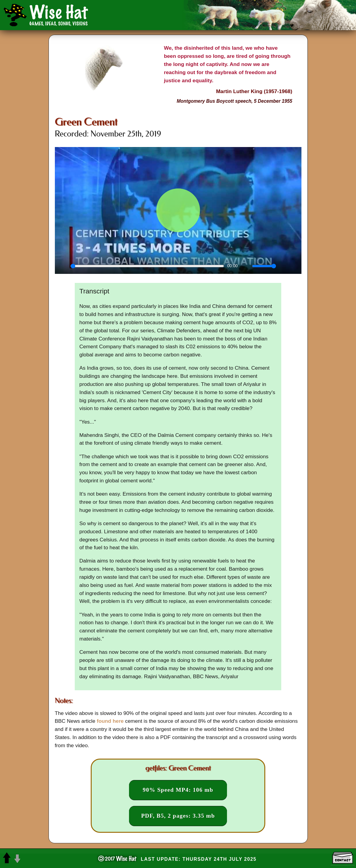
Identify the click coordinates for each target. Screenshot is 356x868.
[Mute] (246, 266)
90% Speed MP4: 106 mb (178, 790)
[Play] (63, 266)
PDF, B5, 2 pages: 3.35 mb (178, 816)
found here (110, 721)
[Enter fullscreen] (294, 266)
